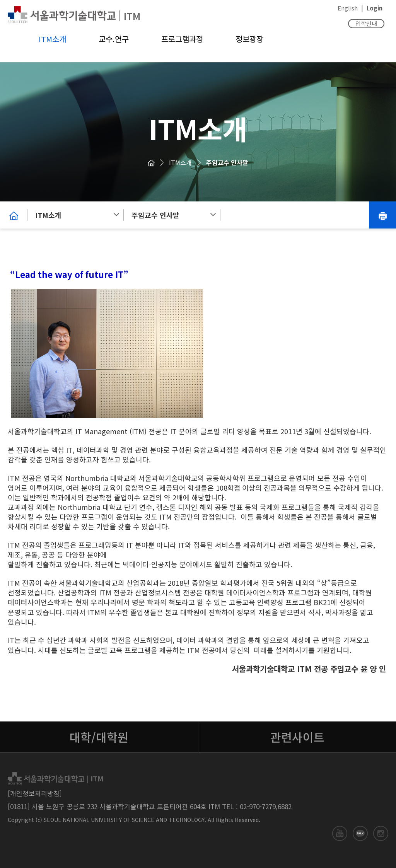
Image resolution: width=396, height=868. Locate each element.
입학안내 (366, 23)
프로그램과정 (182, 39)
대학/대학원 (99, 737)
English (348, 8)
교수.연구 (114, 39)
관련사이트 (297, 737)
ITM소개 (52, 39)
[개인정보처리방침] (35, 793)
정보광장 (249, 39)
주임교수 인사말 (227, 162)
